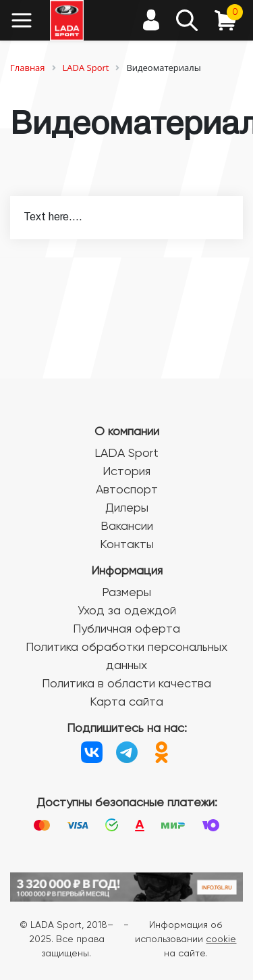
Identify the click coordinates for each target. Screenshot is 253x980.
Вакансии (127, 526)
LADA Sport (126, 454)
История (126, 472)
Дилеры (127, 508)
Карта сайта (126, 702)
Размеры (126, 593)
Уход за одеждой (127, 611)
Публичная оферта (126, 629)
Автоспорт (127, 490)
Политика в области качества (126, 684)
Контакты (127, 545)
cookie (221, 939)
